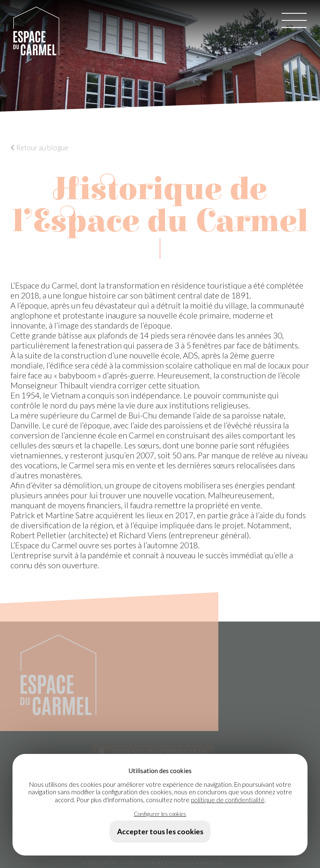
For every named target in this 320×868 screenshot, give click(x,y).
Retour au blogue (39, 148)
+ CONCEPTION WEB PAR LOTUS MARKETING (172, 863)
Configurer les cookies (160, 814)
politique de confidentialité (228, 800)
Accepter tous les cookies (160, 832)
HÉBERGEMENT (100, 863)
